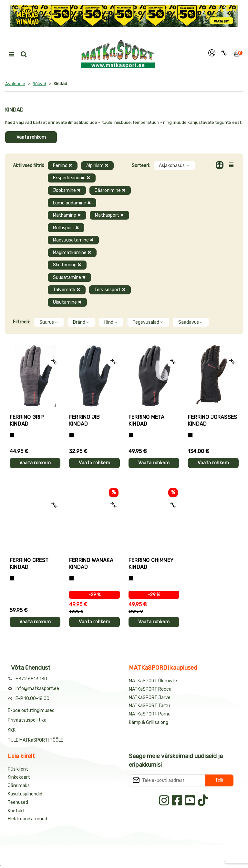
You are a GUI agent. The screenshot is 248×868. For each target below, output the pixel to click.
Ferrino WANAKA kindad (91, 564)
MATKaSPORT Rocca (150, 689)
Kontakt (16, 811)
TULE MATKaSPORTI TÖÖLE (36, 740)
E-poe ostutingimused (31, 710)
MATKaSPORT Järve (150, 698)
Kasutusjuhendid (25, 794)
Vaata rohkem (31, 137)
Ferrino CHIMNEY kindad (151, 564)
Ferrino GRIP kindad (27, 420)
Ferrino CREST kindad (29, 564)
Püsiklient (18, 769)
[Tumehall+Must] (12, 435)
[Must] (72, 435)
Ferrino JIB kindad (84, 420)
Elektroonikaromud (27, 819)
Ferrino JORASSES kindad (212, 420)
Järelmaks (19, 786)
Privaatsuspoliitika (27, 720)
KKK (12, 730)
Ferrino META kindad (146, 420)
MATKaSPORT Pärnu (150, 714)
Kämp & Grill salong (149, 722)
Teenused (18, 802)
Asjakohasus (175, 166)
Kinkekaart (19, 777)
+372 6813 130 (31, 679)
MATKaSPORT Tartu (149, 706)
